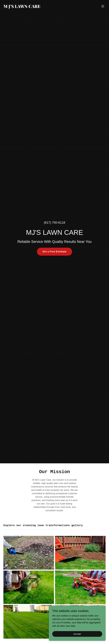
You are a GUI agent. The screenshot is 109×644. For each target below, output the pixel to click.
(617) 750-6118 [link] (54, 223)
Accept (77, 634)
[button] (103, 6)
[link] (22, 7)
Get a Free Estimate (55, 252)
